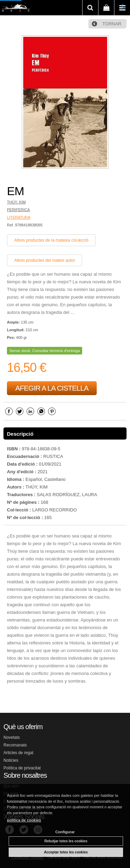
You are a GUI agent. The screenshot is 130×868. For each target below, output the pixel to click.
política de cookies (24, 820)
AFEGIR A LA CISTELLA (52, 388)
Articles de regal (18, 753)
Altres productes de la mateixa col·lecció (51, 240)
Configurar (65, 832)
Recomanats (15, 745)
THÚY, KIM (16, 202)
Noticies (11, 760)
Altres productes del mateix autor (45, 260)
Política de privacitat (22, 768)
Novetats (12, 737)
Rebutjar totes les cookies (66, 841)
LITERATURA (19, 217)
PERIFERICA (18, 210)
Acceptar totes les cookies (66, 852)
